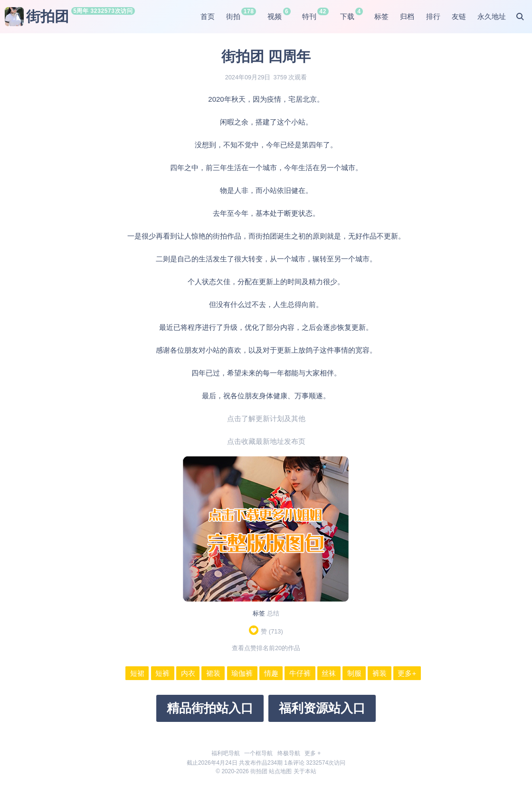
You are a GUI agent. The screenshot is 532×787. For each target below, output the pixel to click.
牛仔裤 (300, 673)
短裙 (137, 673)
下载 (347, 16)
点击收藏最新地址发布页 (266, 441)
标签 (381, 16)
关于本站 (305, 771)
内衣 (188, 673)
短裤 (162, 673)
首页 (208, 16)
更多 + (313, 753)
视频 (275, 16)
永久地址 (492, 16)
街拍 (233, 16)
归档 (407, 16)
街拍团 (37, 17)
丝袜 (329, 673)
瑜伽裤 (242, 673)
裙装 (213, 673)
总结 (273, 613)
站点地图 (280, 771)
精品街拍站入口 (210, 708)
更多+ (407, 673)
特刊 (309, 16)
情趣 (271, 673)
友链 (459, 16)
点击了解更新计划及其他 (266, 418)
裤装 (380, 673)
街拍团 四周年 (266, 56)
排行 (433, 16)
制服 (354, 673)
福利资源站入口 (322, 708)
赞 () (266, 631)
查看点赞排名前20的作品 (266, 648)
